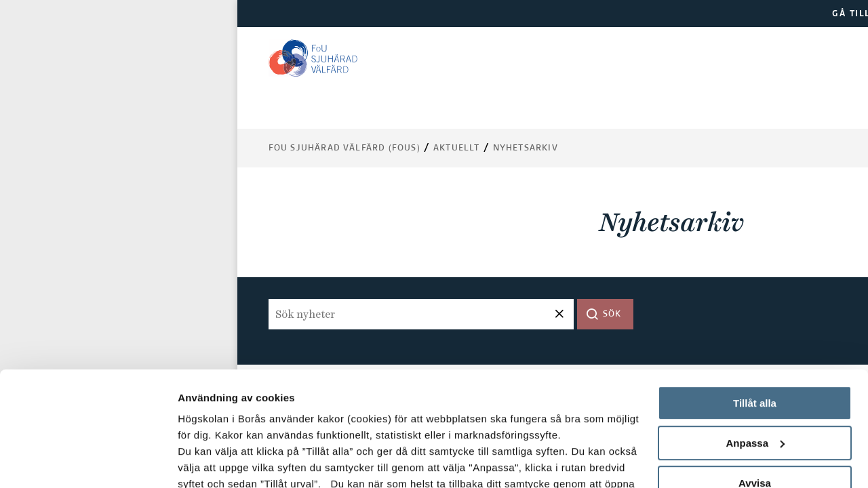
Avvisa (755, 376)
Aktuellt (457, 148)
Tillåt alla (755, 296)
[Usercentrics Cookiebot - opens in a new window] (88, 462)
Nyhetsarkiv (526, 148)
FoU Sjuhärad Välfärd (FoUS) (344, 148)
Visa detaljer (208, 461)
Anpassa (755, 336)
